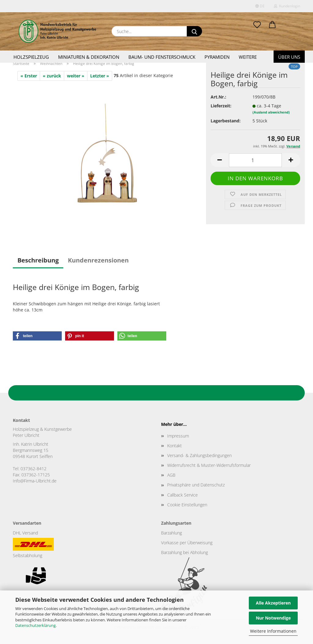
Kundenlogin (287, 6)
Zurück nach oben (156, 393)
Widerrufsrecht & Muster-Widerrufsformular (209, 465)
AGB (171, 475)
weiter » (76, 76)
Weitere (248, 57)
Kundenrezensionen (98, 260)
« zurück (52, 76)
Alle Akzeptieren (273, 603)
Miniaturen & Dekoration (89, 57)
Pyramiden (217, 57)
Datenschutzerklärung (35, 625)
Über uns (289, 57)
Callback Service (182, 495)
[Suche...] (194, 31)
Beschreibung (38, 260)
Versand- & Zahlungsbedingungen (199, 455)
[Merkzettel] (257, 25)
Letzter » (100, 76)
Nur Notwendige (273, 618)
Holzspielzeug (31, 57)
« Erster (29, 76)
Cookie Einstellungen (187, 505)
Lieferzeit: (221, 106)
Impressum (178, 436)
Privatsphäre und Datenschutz (196, 485)
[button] (272, 25)
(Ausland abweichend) (271, 112)
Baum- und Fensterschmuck (162, 57)
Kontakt (175, 446)
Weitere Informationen (273, 631)
